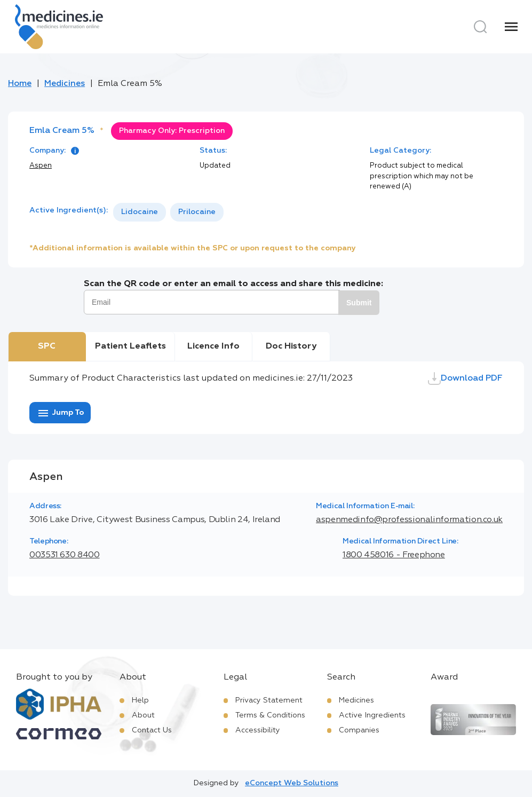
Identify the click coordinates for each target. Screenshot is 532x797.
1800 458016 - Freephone (394, 555)
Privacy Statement (269, 700)
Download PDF (465, 378)
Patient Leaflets (130, 346)
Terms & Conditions (270, 715)
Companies (359, 730)
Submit (359, 303)
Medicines (65, 84)
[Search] (480, 27)
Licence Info (213, 346)
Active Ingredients (372, 715)
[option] (140, 212)
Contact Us (152, 730)
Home (20, 84)
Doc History (291, 346)
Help (140, 700)
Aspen (41, 166)
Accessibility (258, 730)
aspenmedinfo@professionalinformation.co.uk (409, 520)
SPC (47, 346)
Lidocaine (140, 212)
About (143, 715)
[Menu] (511, 27)
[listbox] (168, 212)
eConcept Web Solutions (292, 783)
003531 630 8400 (65, 555)
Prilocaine (197, 212)
